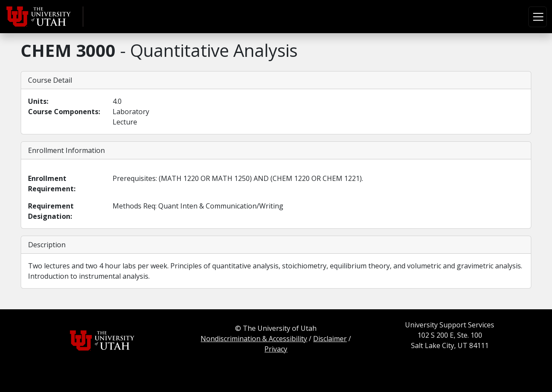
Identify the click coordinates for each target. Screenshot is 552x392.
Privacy (276, 349)
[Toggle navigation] (538, 17)
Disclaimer (330, 339)
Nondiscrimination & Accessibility (254, 339)
